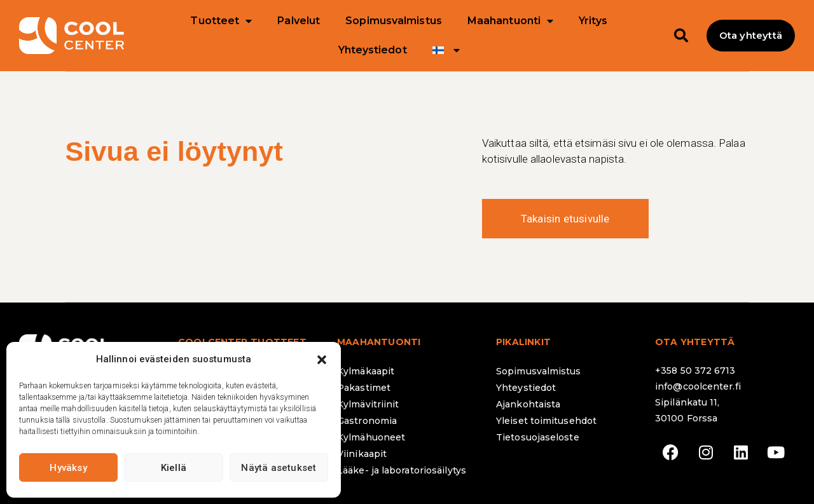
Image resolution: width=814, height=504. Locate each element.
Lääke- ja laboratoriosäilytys (402, 470)
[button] (322, 360)
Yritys (593, 21)
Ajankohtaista (528, 404)
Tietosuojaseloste (538, 437)
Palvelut (299, 21)
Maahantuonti (510, 21)
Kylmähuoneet (371, 437)
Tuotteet (221, 21)
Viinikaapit (362, 454)
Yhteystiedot (373, 50)
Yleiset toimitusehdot (546, 421)
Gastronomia (367, 421)
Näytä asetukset (279, 468)
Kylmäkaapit (366, 371)
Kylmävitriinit (368, 404)
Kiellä (174, 468)
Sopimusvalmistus (394, 21)
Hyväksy (68, 468)
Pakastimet (364, 388)
